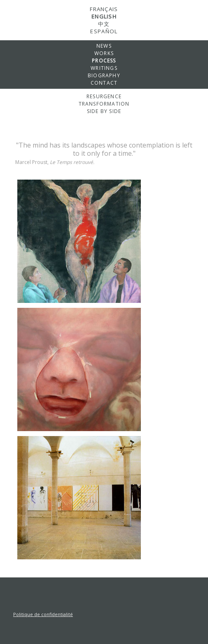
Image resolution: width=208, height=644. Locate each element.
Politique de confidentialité (43, 614)
